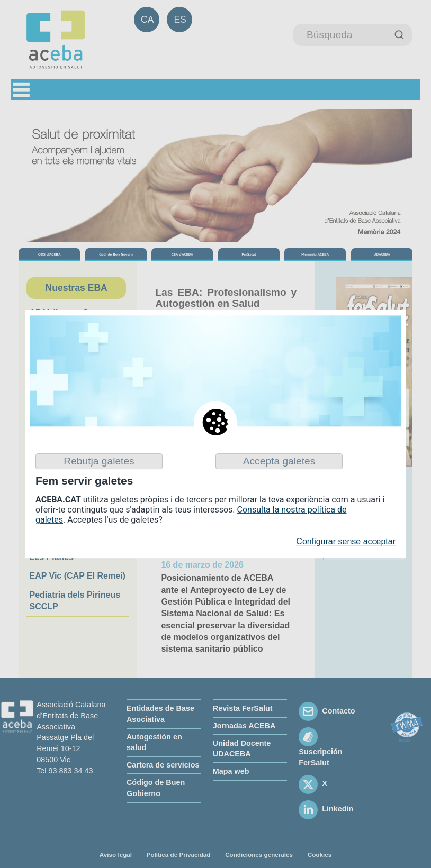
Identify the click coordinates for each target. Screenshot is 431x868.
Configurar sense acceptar (346, 542)
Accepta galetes (279, 461)
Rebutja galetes (99, 461)
